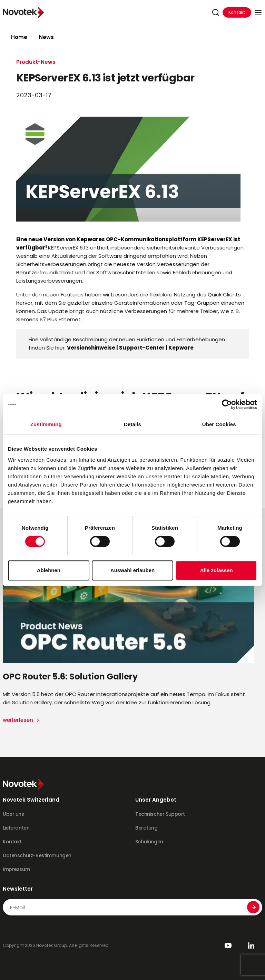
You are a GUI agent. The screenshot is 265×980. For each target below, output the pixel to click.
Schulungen (149, 842)
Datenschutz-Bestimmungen (37, 855)
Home (19, 37)
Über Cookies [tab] (219, 424)
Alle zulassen (217, 570)
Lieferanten (16, 828)
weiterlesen (19, 720)
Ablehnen (49, 570)
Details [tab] (132, 424)
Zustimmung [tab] (46, 424)
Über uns (13, 814)
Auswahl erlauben (132, 570)
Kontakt (237, 12)
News (46, 37)
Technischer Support (160, 814)
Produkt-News (36, 62)
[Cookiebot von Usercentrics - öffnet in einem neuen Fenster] (227, 404)
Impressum (16, 869)
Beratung (146, 828)
